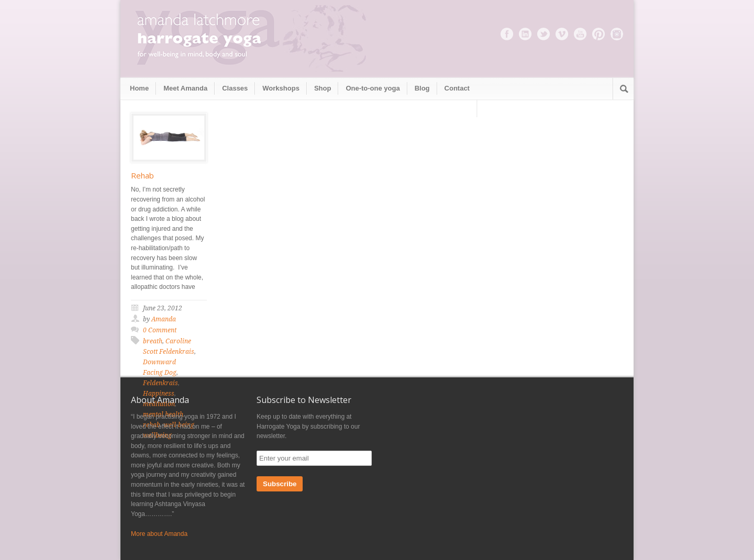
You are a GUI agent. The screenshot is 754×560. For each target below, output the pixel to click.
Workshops (281, 88)
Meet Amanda (185, 88)
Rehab (142, 175)
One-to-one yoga (373, 88)
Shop (323, 88)
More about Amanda (159, 534)
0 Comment (160, 330)
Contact (457, 88)
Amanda (164, 319)
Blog (422, 88)
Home (139, 88)
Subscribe (280, 484)
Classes (235, 88)
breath (153, 341)
